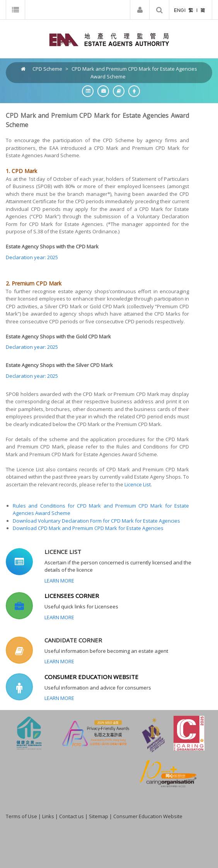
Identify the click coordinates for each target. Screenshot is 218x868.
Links (48, 816)
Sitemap (99, 816)
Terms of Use (21, 816)
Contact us (72, 816)
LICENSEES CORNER (72, 596)
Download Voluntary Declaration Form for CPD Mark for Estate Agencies (96, 521)
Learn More (59, 581)
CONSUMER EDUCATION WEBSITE (91, 677)
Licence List (138, 484)
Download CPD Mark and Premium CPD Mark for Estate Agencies (88, 528)
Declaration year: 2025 (32, 257)
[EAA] (109, 39)
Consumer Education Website (148, 816)
